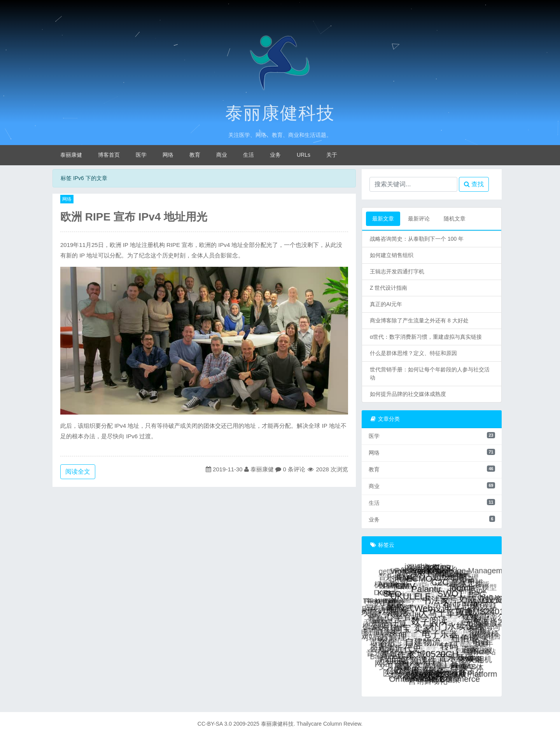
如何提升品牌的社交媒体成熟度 (408, 394)
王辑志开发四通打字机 (397, 271)
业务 (275, 155)
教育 (195, 155)
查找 (474, 184)
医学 (141, 155)
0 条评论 (294, 469)
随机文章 (455, 219)
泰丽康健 (71, 155)
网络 (168, 155)
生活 (248, 155)
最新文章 (383, 219)
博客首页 (109, 155)
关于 (332, 155)
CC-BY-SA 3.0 (215, 724)
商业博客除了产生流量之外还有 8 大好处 (419, 320)
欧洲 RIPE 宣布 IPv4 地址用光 (134, 217)
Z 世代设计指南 (388, 288)
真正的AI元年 (386, 304)
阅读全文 (78, 472)
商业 (222, 155)
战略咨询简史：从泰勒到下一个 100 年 (417, 239)
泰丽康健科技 (280, 113)
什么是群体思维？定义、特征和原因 (413, 353)
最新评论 (419, 219)
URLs (304, 155)
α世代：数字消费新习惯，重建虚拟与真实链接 (426, 337)
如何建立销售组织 (392, 255)
